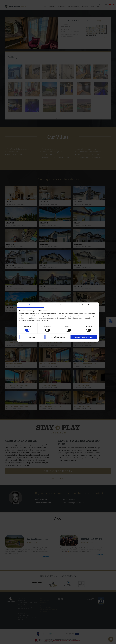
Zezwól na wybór (58, 337)
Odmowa (32, 337)
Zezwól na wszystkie (84, 337)
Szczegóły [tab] (58, 305)
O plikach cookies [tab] (85, 305)
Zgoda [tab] (31, 305)
